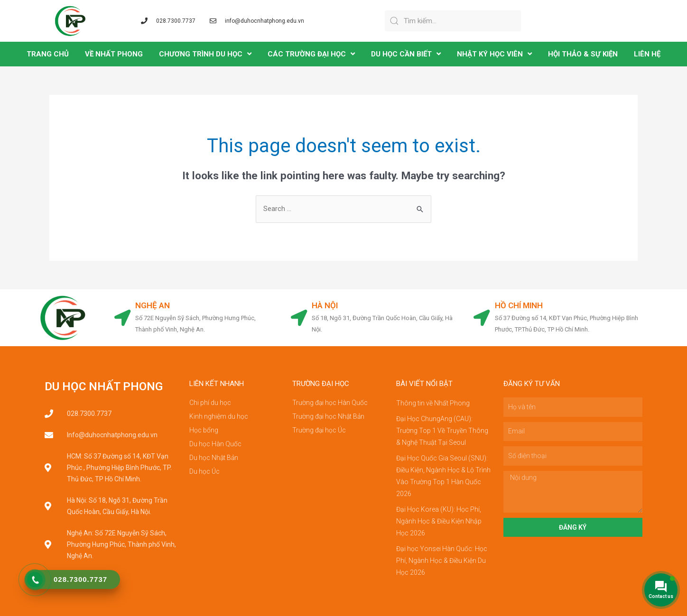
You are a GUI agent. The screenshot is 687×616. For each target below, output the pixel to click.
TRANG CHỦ (48, 54)
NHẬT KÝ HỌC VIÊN (494, 54)
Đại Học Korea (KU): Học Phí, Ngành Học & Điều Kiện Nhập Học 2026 (439, 517)
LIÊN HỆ (647, 54)
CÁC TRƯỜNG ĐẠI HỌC (311, 54)
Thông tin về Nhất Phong (433, 403)
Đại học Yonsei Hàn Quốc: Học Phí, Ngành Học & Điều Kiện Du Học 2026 (442, 555)
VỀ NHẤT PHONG (114, 54)
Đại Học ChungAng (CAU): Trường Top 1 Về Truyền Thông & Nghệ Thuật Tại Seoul (442, 430)
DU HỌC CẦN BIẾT (406, 54)
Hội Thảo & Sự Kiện (583, 54)
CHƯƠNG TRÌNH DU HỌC (205, 54)
